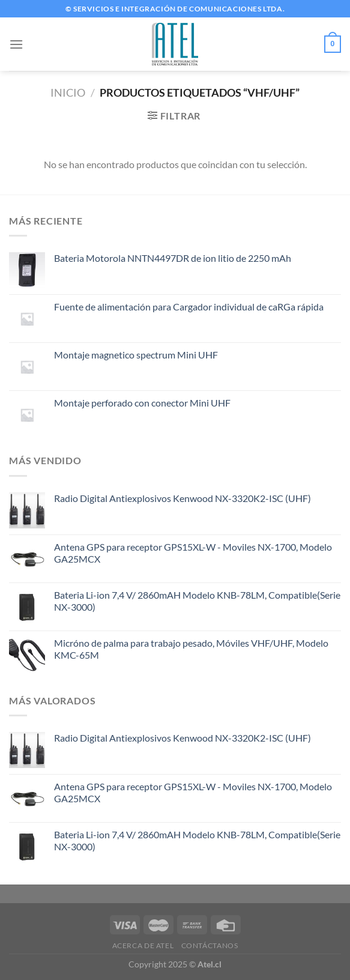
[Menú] (16, 44)
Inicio (68, 92)
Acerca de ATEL (143, 945)
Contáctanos (210, 945)
